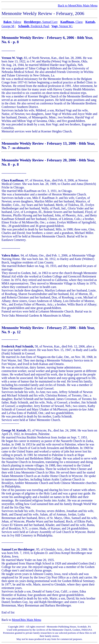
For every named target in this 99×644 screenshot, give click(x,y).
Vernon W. (66, 26)
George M (8, 26)
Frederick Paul (40, 26)
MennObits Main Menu (26, 620)
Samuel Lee (50, 22)
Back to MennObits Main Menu (78, 6)
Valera (17, 22)
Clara (79, 22)
